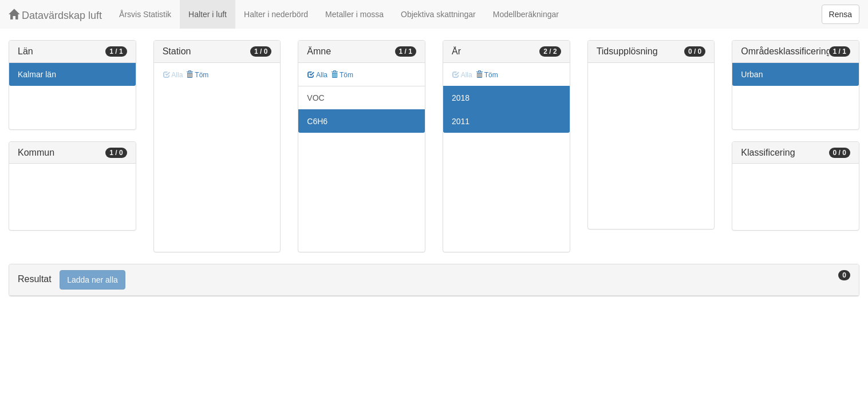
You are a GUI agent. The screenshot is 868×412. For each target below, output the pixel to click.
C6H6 (317, 121)
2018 (461, 98)
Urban (752, 74)
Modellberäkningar (526, 14)
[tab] (434, 280)
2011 (461, 121)
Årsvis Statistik (145, 14)
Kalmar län (37, 74)
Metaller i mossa (354, 14)
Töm (197, 75)
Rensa (841, 14)
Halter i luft (208, 14)
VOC (315, 98)
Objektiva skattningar (438, 14)
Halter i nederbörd (276, 14)
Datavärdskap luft (55, 15)
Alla (317, 75)
